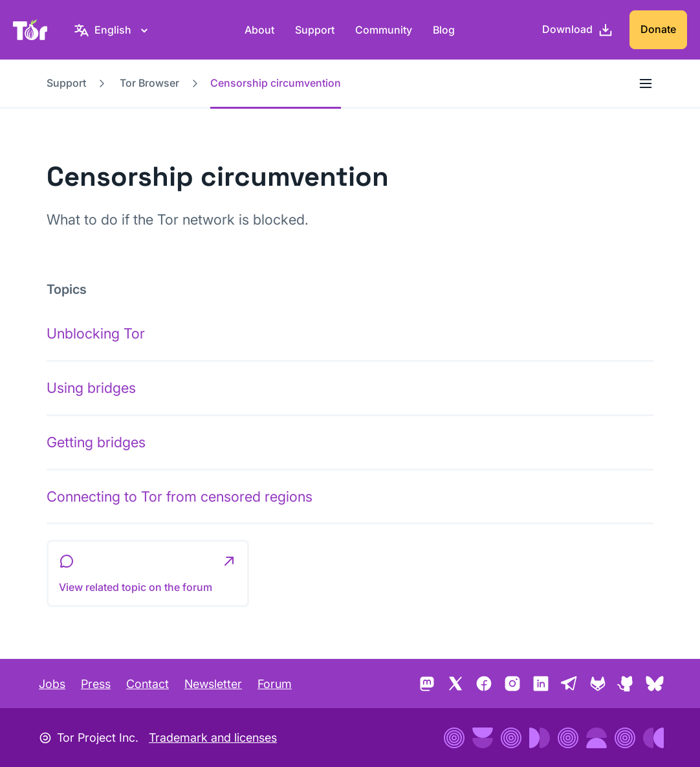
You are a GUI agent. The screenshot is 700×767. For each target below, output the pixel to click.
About (259, 30)
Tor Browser (149, 83)
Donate (658, 29)
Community (384, 30)
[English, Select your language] (113, 30)
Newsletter (213, 684)
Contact (148, 684)
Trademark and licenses (213, 738)
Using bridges (91, 388)
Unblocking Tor (96, 333)
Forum (275, 684)
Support (315, 30)
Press (96, 684)
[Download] (578, 30)
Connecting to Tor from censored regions (180, 496)
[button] (148, 573)
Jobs (52, 684)
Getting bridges (96, 442)
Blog (444, 30)
